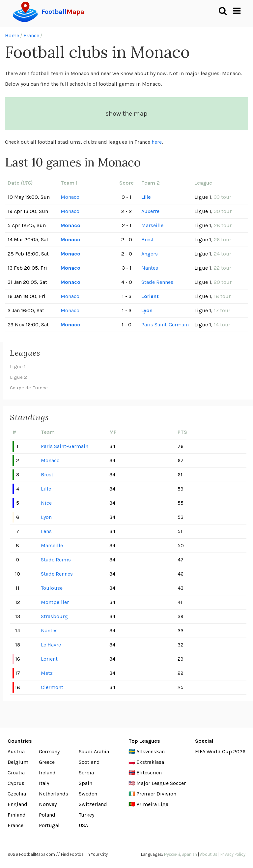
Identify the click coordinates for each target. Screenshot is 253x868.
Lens (46, 531)
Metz (47, 673)
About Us (209, 854)
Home (12, 35)
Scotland (89, 762)
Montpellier (55, 602)
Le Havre (51, 645)
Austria (16, 751)
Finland (17, 815)
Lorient (150, 296)
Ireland (47, 773)
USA (83, 825)
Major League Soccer (161, 783)
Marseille (152, 225)
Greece (47, 762)
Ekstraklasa (150, 762)
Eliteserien (149, 773)
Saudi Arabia (94, 751)
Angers (150, 254)
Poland (47, 815)
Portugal (49, 825)
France (31, 35)
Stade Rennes (157, 282)
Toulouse (52, 588)
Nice (46, 503)
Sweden (88, 794)
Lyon (147, 310)
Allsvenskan (151, 751)
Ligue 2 (18, 377)
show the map (126, 114)
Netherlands (54, 794)
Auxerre (150, 211)
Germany (49, 751)
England (17, 804)
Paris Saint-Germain (165, 325)
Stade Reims (56, 560)
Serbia (86, 773)
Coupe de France (29, 388)
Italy (44, 783)
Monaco (70, 197)
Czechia (17, 794)
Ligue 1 (18, 367)
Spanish (189, 854)
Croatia (16, 773)
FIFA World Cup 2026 (220, 751)
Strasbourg (54, 616)
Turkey (86, 815)
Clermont (52, 687)
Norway (48, 804)
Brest (148, 239)
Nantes (150, 268)
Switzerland (93, 804)
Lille (146, 197)
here (157, 142)
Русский (172, 854)
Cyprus (16, 783)
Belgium (18, 762)
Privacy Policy (233, 854)
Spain (85, 783)
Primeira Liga (152, 804)
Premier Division (156, 794)
